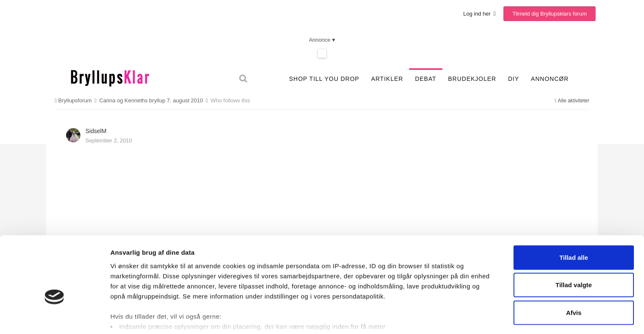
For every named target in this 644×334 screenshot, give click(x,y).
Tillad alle (574, 212)
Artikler (387, 79)
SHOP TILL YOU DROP (324, 79)
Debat (426, 79)
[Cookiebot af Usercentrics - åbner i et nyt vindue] (55, 318)
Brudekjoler (472, 79)
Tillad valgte (574, 239)
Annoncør (550, 79)
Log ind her (479, 14)
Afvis (574, 267)
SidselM (96, 131)
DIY (514, 79)
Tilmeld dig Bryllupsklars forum (550, 14)
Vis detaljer (443, 317)
